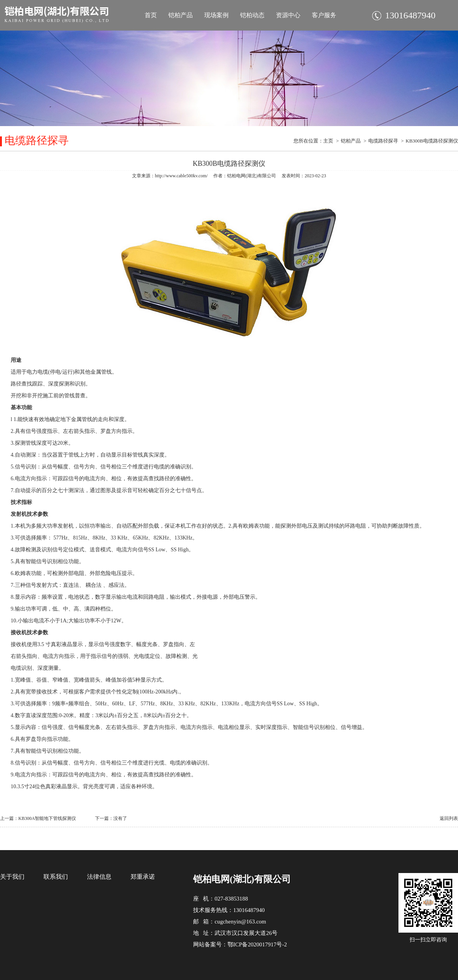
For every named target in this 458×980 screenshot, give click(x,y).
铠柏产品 (181, 15)
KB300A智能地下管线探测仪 (47, 818)
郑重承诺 (143, 877)
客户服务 (324, 15)
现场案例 (216, 15)
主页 (328, 141)
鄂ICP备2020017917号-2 (257, 944)
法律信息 (99, 877)
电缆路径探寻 (383, 141)
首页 (151, 15)
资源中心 (288, 15)
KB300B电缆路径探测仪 (432, 141)
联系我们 (56, 877)
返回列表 (449, 818)
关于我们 (12, 877)
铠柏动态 (252, 15)
